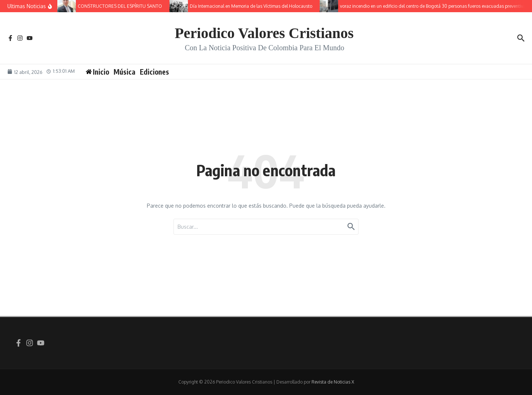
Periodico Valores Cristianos (264, 33)
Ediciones (154, 72)
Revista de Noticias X (333, 382)
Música (124, 72)
